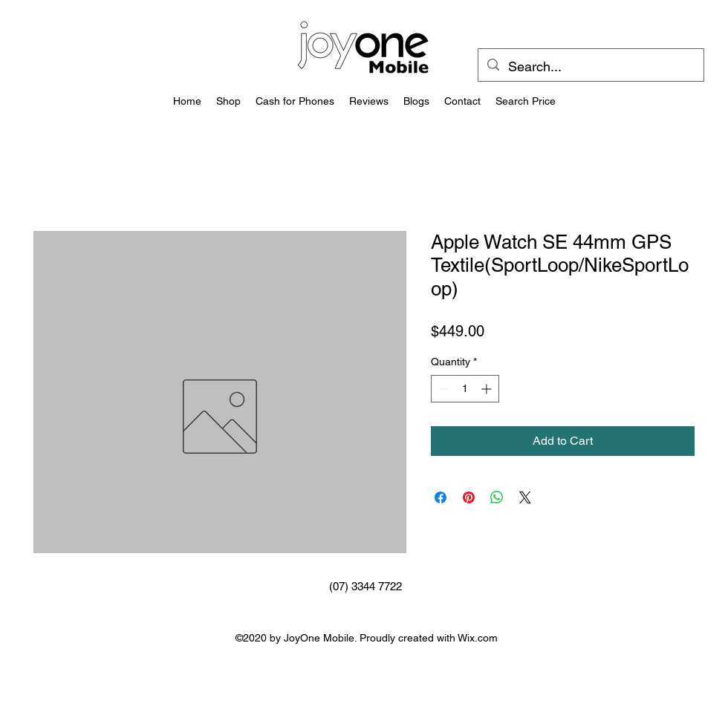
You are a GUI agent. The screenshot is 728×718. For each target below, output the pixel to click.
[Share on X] (525, 497)
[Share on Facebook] (441, 497)
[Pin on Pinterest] (469, 497)
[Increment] (488, 389)
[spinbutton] (465, 389)
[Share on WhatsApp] (497, 497)
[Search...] (590, 67)
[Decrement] (442, 389)
